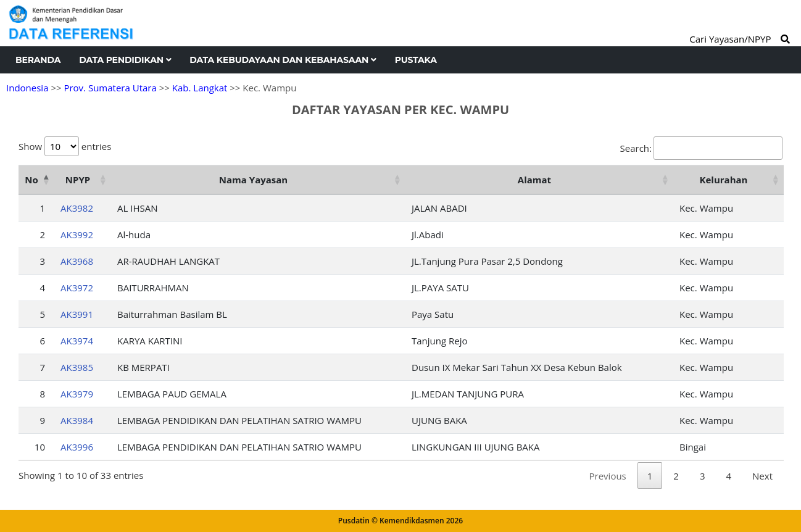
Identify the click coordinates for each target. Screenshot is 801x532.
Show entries (65, 146)
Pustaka (416, 60)
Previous (608, 476)
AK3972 (77, 288)
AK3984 (77, 420)
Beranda (38, 60)
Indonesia (27, 88)
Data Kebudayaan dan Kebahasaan (283, 60)
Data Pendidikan (125, 60)
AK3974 (77, 341)
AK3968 (77, 261)
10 (40, 447)
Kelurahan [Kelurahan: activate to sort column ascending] (724, 180)
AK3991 (77, 314)
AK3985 (77, 367)
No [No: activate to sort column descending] (31, 180)
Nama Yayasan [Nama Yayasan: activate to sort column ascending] (253, 180)
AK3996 (77, 447)
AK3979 (77, 394)
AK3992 (77, 235)
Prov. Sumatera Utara (110, 88)
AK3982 (77, 208)
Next (762, 476)
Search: (701, 148)
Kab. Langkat (200, 88)
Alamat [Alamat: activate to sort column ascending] (534, 180)
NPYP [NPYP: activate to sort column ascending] (78, 180)
